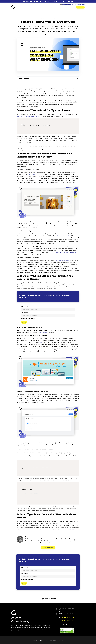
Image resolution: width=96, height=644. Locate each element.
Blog (73, 7)
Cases (68, 7)
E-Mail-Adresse (25, 313)
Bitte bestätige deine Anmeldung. (28, 319)
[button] (77, 79)
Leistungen (61, 7)
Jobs (41, 640)
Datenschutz (53, 640)
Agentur (53, 7)
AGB (46, 640)
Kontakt (80, 7)
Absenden (24, 322)
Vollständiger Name (25, 307)
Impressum (61, 640)
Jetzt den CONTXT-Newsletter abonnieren (48, 1)
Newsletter (35, 640)
